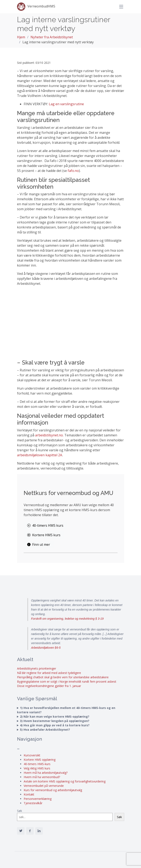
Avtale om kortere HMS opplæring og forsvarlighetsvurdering (65, 781)
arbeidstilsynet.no (49, 435)
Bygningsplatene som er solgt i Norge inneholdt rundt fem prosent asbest (67, 681)
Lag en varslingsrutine (66, 104)
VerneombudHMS (36, 7)
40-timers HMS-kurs (37, 764)
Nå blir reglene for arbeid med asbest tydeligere (49, 673)
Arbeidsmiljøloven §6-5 (46, 648)
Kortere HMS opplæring (40, 760)
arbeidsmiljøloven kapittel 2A (40, 455)
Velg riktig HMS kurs (37, 768)
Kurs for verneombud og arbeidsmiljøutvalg (53, 790)
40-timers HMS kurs (45, 525)
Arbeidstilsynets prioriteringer (37, 668)
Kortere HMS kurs (44, 535)
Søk (20, 811)
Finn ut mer (39, 544)
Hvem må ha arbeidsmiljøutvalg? (46, 773)
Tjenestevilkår (33, 803)
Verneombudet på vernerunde (44, 786)
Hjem (21, 37)
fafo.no (73, 171)
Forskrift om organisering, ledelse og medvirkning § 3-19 (67, 619)
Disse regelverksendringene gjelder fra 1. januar (49, 686)
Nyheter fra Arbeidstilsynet (52, 37)
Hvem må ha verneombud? (42, 777)
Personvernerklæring (38, 799)
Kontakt (29, 794)
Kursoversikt (32, 755)
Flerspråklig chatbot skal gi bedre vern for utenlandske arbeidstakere (63, 677)
